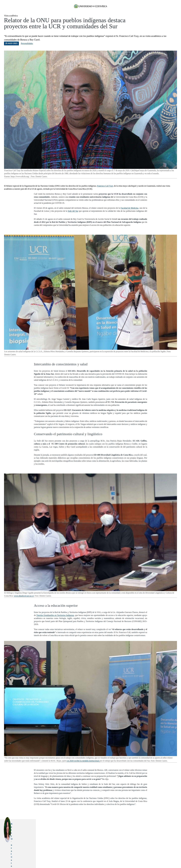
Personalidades (27, 49)
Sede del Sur (73, 217)
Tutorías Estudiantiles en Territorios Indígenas (55, 621)
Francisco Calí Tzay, (105, 192)
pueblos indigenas (48, 857)
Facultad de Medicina (130, 214)
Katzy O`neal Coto (70, 830)
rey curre (85, 857)
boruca (79, 857)
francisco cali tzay (70, 857)
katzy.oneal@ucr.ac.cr (72, 839)
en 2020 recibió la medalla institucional (83, 766)
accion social (59, 857)
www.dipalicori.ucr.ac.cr (24, 602)
